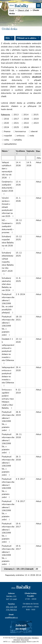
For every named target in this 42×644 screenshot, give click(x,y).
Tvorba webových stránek (19, 642)
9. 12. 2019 (18, 391)
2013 (16, 115)
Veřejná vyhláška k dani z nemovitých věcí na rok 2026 (7, 170)
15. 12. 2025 (19, 238)
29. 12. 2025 (19, 222)
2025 (16, 127)
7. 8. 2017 (20, 501)
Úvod (12, 10)
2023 (36, 123)
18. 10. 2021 (19, 318)
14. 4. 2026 (18, 164)
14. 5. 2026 (29, 164)
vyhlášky (18, 140)
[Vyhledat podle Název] (8, 158)
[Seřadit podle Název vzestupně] (9, 150)
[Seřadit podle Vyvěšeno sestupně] (17, 154)
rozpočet (8, 136)
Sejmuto (30, 151)
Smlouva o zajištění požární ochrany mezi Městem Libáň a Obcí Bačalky (8, 399)
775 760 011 (11, 610)
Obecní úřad (23, 10)
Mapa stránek (25, 640)
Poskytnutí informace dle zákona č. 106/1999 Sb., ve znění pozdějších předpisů (8, 303)
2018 (26, 119)
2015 (36, 115)
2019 (36, 119)
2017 (16, 119)
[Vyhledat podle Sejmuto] (30, 158)
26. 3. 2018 (18, 458)
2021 (16, 123)
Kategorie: (6, 115)
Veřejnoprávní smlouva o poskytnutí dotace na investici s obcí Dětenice (8, 376)
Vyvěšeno (20, 151)
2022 (26, 123)
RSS (9, 38)
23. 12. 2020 (19, 340)
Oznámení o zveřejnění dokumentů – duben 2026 (8, 188)
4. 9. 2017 (20, 479)
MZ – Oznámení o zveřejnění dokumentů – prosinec (8, 226)
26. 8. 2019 (18, 414)
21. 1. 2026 (18, 199)
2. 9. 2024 (20, 294)
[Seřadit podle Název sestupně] (9, 151)
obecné (34, 131)
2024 (6, 127)
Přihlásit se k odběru (28, 38)
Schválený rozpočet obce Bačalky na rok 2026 (8, 242)
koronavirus (21, 131)
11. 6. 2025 (18, 280)
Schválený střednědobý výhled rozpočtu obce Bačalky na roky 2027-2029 (8, 263)
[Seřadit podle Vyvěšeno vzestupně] (17, 153)
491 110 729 (11, 607)
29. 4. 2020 (18, 369)
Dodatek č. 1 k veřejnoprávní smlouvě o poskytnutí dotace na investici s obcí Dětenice (8, 351)
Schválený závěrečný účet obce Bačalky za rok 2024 (8, 284)
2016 (6, 119)
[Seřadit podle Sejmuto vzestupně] (28, 153)
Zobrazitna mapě (21, 627)
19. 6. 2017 (18, 525)
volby (7, 140)
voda (32, 136)
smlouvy (21, 136)
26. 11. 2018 (19, 436)
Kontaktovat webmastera (24, 638)
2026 (26, 127)
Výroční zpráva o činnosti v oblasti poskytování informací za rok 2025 (8, 207)
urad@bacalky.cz (11, 618)
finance (7, 131)
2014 (26, 115)
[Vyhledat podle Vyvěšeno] (20, 158)
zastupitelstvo (10, 144)
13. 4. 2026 (18, 183)
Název (5, 151)
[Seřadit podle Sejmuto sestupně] (28, 154)
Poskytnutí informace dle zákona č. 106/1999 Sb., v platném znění (8, 326)
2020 (6, 123)
